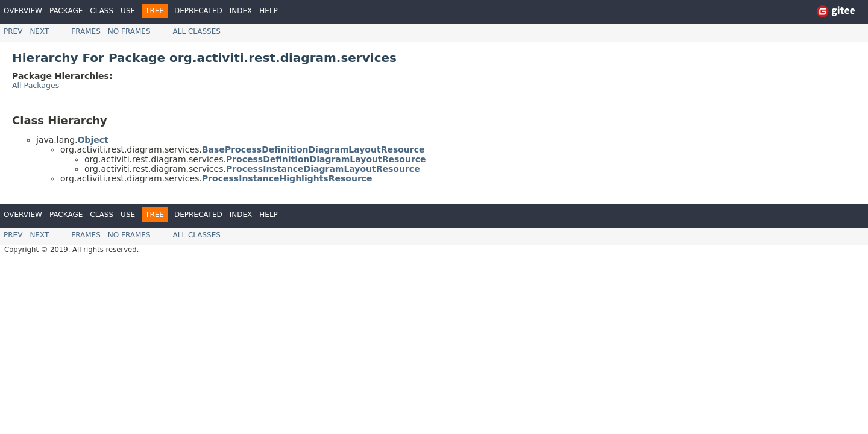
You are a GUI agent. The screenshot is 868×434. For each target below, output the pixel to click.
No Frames (129, 31)
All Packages (36, 85)
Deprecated (198, 11)
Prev (13, 31)
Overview (23, 11)
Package (66, 11)
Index (241, 11)
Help (269, 11)
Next (39, 31)
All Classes (197, 31)
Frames (86, 31)
